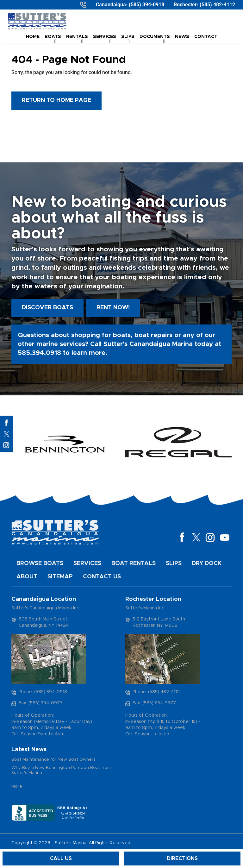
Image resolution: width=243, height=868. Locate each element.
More (17, 786)
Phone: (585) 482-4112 (156, 692)
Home (33, 37)
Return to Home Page (56, 100)
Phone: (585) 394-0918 (43, 692)
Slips (174, 563)
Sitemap (60, 577)
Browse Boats (40, 563)
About (27, 577)
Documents (155, 37)
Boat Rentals (134, 563)
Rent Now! (113, 308)
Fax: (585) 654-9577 (154, 703)
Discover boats (47, 308)
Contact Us (102, 577)
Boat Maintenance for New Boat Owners (53, 760)
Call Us (61, 859)
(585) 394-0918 (146, 5)
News (182, 37)
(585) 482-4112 (217, 5)
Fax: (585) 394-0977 (41, 703)
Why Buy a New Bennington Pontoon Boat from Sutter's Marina (61, 770)
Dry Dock (207, 563)
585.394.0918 (39, 353)
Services (87, 563)
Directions (182, 859)
